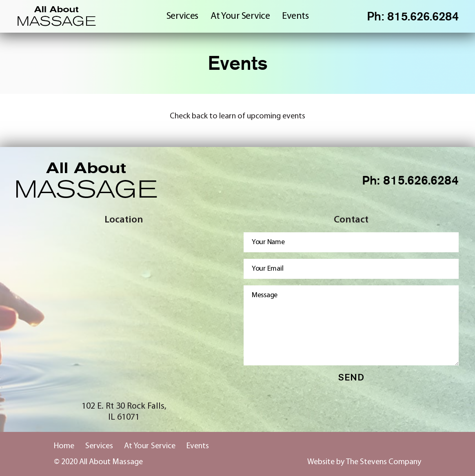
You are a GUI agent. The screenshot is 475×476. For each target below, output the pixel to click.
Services (182, 16)
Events (295, 16)
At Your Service (240, 16)
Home (64, 446)
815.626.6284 (421, 16)
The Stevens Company (384, 462)
